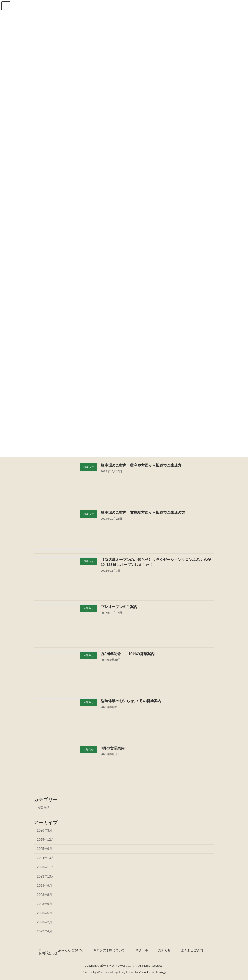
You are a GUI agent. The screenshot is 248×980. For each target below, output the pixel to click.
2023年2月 (45, 922)
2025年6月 (45, 849)
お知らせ (43, 807)
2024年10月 (45, 858)
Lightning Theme (124, 972)
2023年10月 (45, 876)
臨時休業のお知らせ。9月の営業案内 (131, 701)
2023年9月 (45, 885)
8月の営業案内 (113, 748)
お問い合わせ (48, 953)
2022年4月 (45, 931)
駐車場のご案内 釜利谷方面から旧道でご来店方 (141, 465)
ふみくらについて (71, 950)
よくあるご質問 (192, 950)
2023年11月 (45, 867)
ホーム (43, 950)
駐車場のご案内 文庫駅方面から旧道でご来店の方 (143, 512)
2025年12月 (45, 840)
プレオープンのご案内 (119, 607)
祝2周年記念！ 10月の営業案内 (127, 654)
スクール (142, 950)
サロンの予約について (109, 950)
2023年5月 (45, 913)
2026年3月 (45, 830)
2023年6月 (45, 904)
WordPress (104, 972)
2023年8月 (45, 895)
